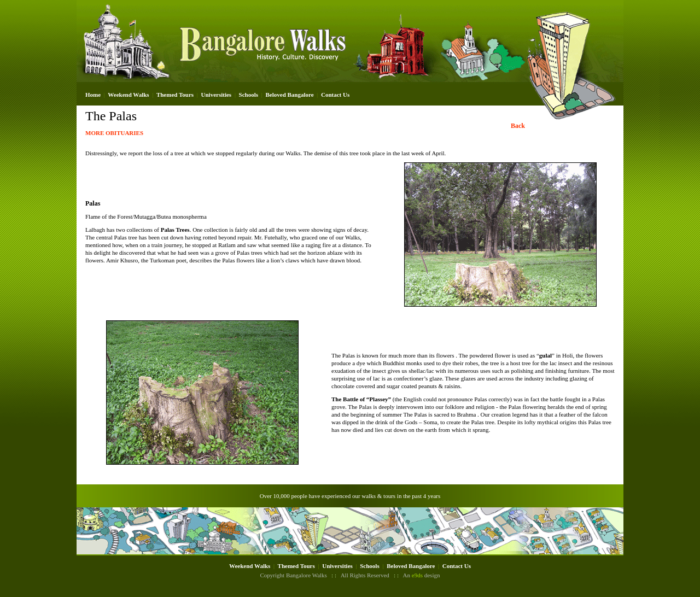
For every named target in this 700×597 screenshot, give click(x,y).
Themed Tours (175, 95)
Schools (249, 95)
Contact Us (335, 95)
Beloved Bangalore (289, 95)
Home (93, 95)
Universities (217, 95)
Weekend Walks (128, 95)
